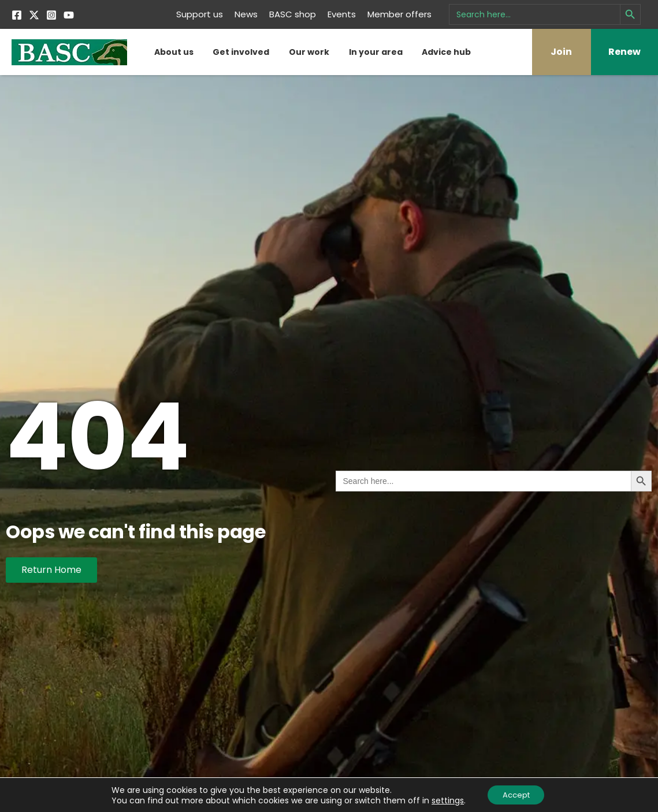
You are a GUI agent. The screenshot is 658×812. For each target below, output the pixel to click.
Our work (309, 52)
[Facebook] (17, 15)
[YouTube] (69, 15)
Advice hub (446, 52)
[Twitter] (34, 15)
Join (561, 52)
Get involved (241, 52)
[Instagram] (51, 15)
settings (444, 799)
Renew (624, 52)
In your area (376, 52)
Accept (516, 794)
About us (174, 52)
